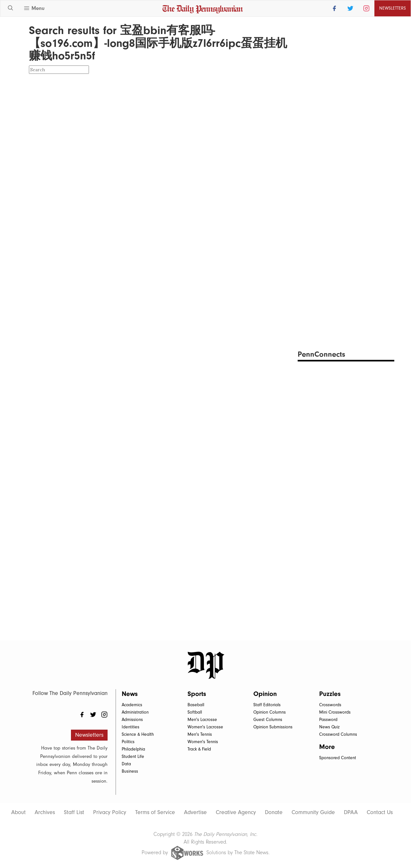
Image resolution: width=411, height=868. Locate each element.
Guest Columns (268, 720)
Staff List (74, 812)
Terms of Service (155, 812)
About (18, 812)
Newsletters (393, 8)
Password (328, 720)
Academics (132, 705)
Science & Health (138, 734)
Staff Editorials (267, 705)
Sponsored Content (338, 758)
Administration (135, 712)
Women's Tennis (203, 742)
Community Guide (313, 812)
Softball (195, 712)
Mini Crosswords (335, 712)
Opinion (265, 694)
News (130, 694)
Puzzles (330, 694)
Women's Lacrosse (205, 727)
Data (126, 764)
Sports (197, 694)
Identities (131, 727)
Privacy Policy (110, 812)
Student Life (133, 756)
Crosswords (330, 705)
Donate (274, 812)
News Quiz (329, 727)
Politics (128, 742)
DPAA (351, 812)
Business (130, 771)
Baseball (196, 705)
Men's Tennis (200, 734)
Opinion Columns (270, 712)
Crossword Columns (338, 734)
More (327, 747)
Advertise (195, 812)
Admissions (132, 720)
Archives (45, 812)
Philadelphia (133, 749)
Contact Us (380, 812)
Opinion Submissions (273, 727)
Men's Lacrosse (202, 720)
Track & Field (199, 749)
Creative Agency (236, 812)
